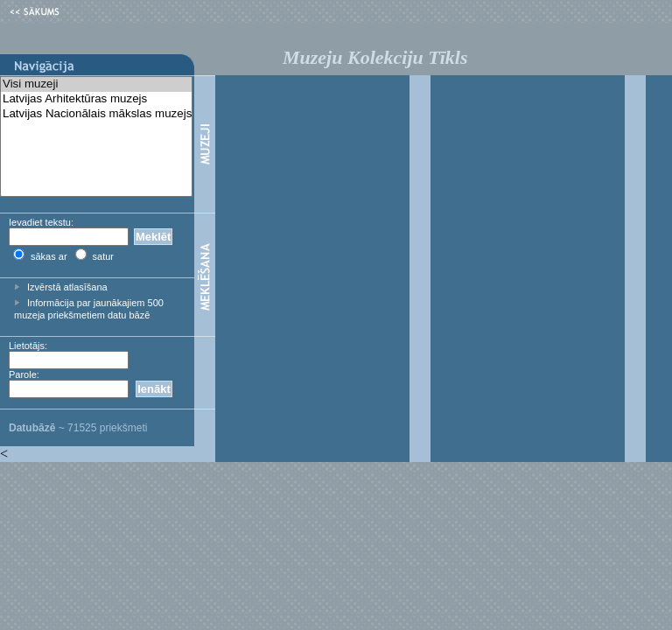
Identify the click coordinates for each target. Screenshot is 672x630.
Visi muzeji (96, 84)
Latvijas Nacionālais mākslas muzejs (96, 114)
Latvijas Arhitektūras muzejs (96, 99)
